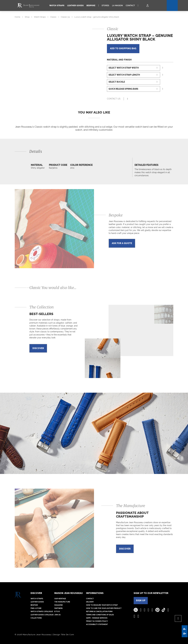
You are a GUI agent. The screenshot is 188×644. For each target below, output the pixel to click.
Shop (27, 17)
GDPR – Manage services (97, 618)
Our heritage (60, 599)
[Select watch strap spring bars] (134, 89)
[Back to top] (178, 618)
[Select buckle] (134, 82)
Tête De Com (67, 635)
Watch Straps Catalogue (42, 612)
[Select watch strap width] (134, 68)
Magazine (59, 605)
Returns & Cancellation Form (99, 612)
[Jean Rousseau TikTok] (163, 610)
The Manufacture (62, 602)
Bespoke (91, 6)
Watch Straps (40, 17)
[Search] (158, 5)
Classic (53, 17)
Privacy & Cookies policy (97, 621)
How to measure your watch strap (102, 605)
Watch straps (57, 6)
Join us (57, 615)
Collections (36, 618)
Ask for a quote (122, 243)
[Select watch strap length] (134, 75)
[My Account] (148, 5)
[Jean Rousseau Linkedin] (141, 610)
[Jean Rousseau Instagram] (148, 610)
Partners (58, 608)
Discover (38, 348)
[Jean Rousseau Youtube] (145, 610)
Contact (130, 6)
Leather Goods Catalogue (42, 615)
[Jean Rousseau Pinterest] (157, 610)
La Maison (117, 6)
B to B (57, 612)
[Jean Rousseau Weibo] (168, 610)
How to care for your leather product (104, 608)
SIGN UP (141, 601)
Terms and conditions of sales (100, 615)
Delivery (90, 602)
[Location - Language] (153, 5)
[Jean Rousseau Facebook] (152, 610)
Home (17, 17)
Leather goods (75, 6)
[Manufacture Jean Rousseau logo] (28, 5)
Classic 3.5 (65, 17)
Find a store (36, 608)
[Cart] (142, 5)
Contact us (114, 99)
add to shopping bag (124, 49)
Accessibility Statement (97, 624)
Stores (105, 6)
